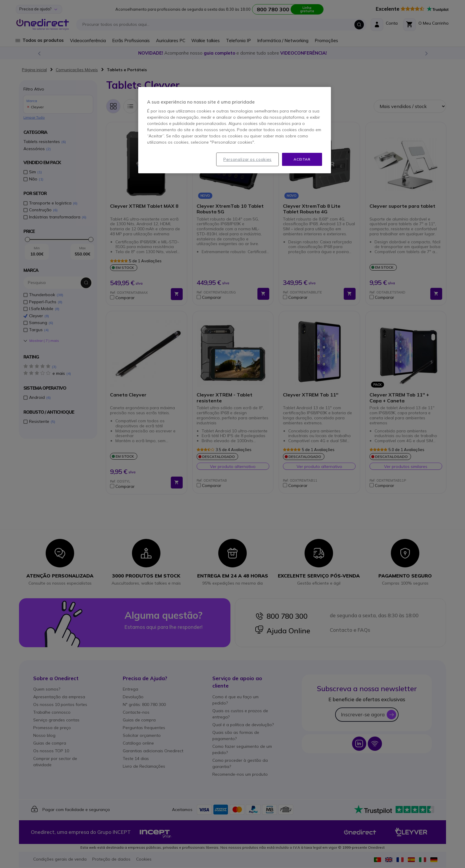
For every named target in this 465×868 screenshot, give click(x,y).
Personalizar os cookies (247, 159)
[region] (235, 130)
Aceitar (302, 159)
